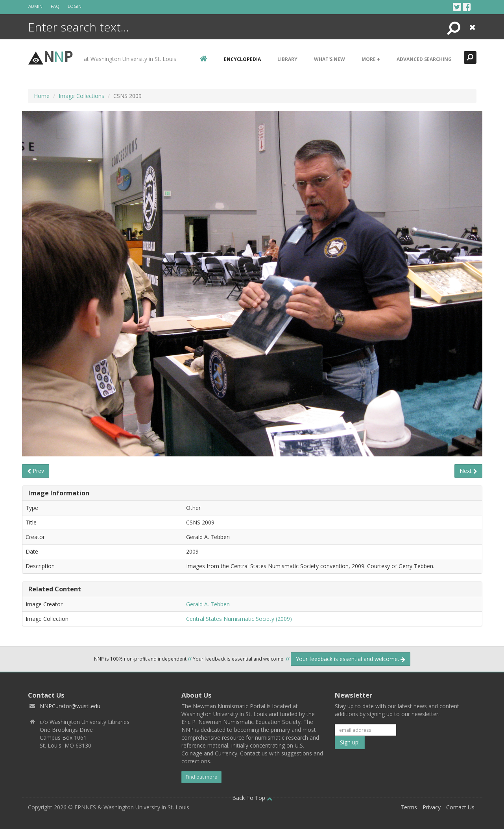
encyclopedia (242, 59)
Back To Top (252, 798)
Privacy (432, 807)
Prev (36, 471)
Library (287, 59)
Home (42, 96)
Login (75, 6)
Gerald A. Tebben (208, 604)
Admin (35, 6)
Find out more (201, 777)
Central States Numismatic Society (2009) (239, 619)
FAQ (55, 6)
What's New (330, 59)
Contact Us (460, 807)
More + (371, 59)
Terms (409, 807)
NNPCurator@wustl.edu (70, 706)
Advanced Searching (424, 59)
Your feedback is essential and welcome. (351, 659)
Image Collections (81, 96)
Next (468, 471)
